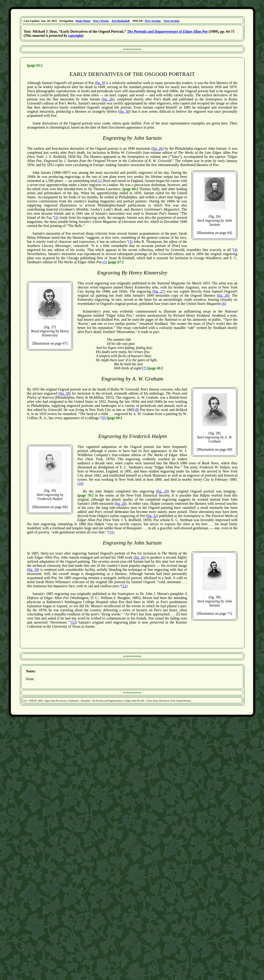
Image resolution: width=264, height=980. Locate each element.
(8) (137, 410)
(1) (100, 181)
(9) (104, 418)
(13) (74, 622)
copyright (75, 36)
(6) (224, 304)
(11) (111, 532)
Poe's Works (101, 21)
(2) (56, 218)
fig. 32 (152, 516)
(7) (144, 368)
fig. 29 (163, 491)
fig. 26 (108, 99)
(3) (131, 242)
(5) (105, 262)
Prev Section (153, 21)
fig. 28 (65, 393)
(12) (125, 586)
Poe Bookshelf (121, 21)
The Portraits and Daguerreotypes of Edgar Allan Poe (167, 31)
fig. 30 (124, 111)
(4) (235, 250)
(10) (80, 484)
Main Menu (83, 21)
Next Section (172, 21)
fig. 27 (159, 291)
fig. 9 (100, 83)
